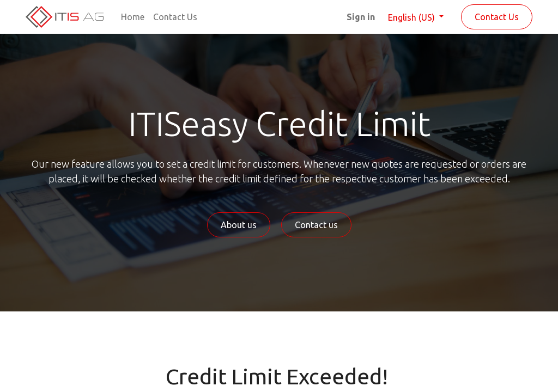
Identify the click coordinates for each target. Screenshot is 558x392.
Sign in (361, 17)
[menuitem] (133, 17)
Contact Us (497, 17)
